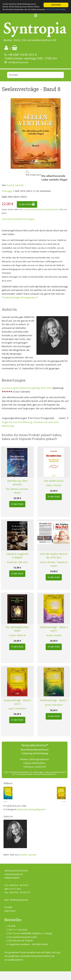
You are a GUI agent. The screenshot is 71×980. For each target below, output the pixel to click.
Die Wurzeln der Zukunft (21, 941)
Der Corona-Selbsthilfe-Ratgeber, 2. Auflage (30, 933)
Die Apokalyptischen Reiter (17, 629)
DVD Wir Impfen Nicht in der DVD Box (54, 556)
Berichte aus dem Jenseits (17, 483)
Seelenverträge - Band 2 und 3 (17, 702)
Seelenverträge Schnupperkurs (20, 297)
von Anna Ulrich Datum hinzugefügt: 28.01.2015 (27, 388)
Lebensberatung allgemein (31, 809)
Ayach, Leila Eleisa (17, 708)
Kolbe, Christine (54, 485)
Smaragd (7, 191)
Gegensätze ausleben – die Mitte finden (28, 944)
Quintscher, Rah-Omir (17, 562)
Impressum (10, 911)
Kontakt (8, 907)
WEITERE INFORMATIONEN (56, 9)
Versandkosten (12, 956)
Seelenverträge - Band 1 (54, 700)
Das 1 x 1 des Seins (18, 930)
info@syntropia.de (18, 62)
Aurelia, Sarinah (15, 185)
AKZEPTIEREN (56, 5)
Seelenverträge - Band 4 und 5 (54, 629)
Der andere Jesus (54, 481)
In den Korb (27, 204)
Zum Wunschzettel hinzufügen (18, 219)
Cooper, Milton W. (17, 635)
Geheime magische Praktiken (17, 556)
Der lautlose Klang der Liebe (23, 937)
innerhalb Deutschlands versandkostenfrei (41, 209)
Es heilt (12, 926)
